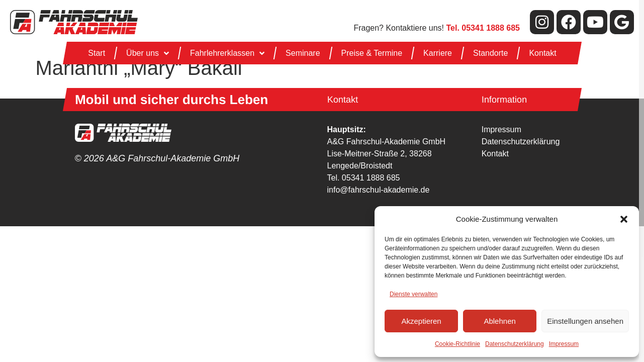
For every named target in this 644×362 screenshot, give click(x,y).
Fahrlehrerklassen (227, 53)
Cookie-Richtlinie (457, 344)
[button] (624, 219)
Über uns (148, 53)
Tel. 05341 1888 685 (364, 178)
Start (97, 53)
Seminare (303, 53)
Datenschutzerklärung (515, 344)
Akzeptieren (421, 321)
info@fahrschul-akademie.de (379, 190)
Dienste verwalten (413, 294)
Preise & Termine (372, 53)
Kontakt (542, 53)
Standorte (490, 53)
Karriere (438, 53)
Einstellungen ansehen (585, 321)
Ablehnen (499, 321)
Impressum (564, 344)
